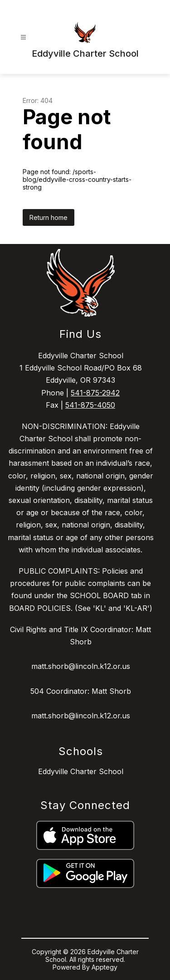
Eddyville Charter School (81, 771)
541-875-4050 (90, 405)
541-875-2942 (95, 393)
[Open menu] (23, 37)
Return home (49, 217)
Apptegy (104, 967)
